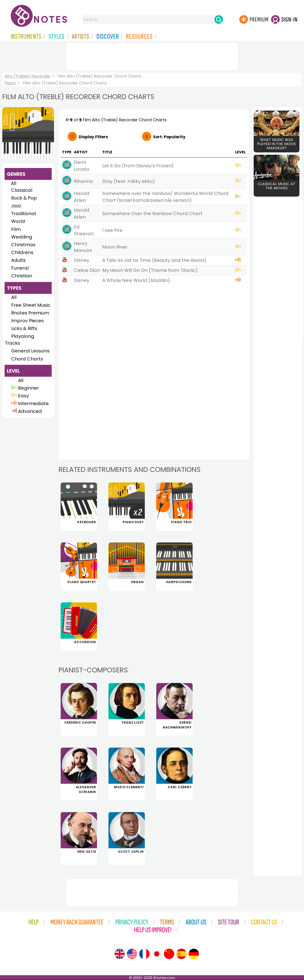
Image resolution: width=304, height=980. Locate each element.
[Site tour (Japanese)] (157, 954)
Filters (93, 137)
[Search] (219, 19)
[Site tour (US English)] (132, 954)
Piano (10, 83)
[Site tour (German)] (194, 954)
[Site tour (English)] (120, 954)
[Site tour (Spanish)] (181, 954)
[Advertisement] (152, 56)
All (14, 183)
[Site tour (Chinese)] (169, 954)
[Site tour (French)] (144, 954)
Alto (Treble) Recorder (27, 76)
